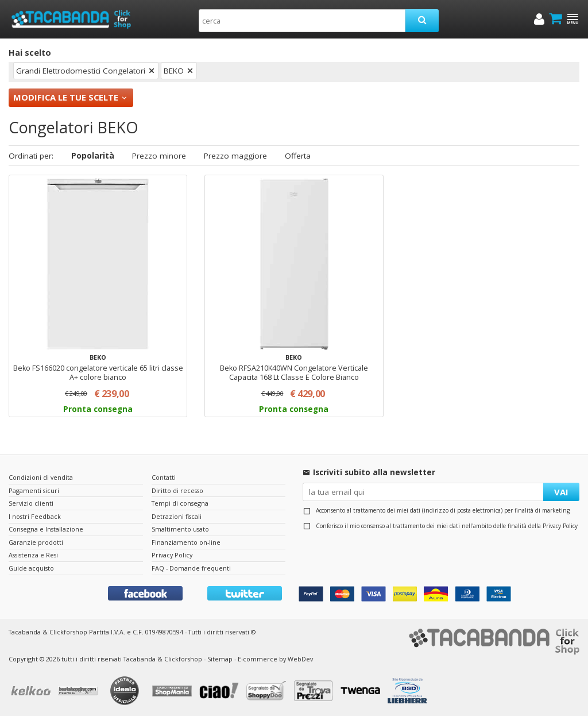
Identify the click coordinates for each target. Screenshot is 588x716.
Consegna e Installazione (46, 529)
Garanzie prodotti (36, 542)
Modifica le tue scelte (66, 97)
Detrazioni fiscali (177, 516)
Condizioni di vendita (41, 477)
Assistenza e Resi (33, 555)
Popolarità (93, 156)
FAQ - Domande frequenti (191, 568)
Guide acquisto (31, 568)
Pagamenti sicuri (34, 490)
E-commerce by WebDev (275, 659)
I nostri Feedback (35, 516)
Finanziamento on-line (186, 542)
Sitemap (220, 659)
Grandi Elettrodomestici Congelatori (81, 71)
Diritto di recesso (177, 490)
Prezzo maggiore (235, 156)
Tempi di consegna (180, 503)
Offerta (298, 156)
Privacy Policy (560, 526)
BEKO (174, 71)
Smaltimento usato (180, 529)
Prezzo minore (159, 156)
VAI (561, 492)
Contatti (164, 477)
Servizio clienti (31, 503)
